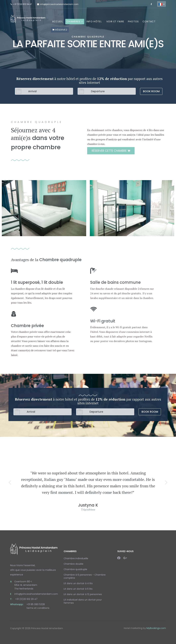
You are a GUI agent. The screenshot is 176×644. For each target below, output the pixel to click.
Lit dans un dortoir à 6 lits (78, 589)
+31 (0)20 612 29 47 (23, 4)
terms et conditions (38, 608)
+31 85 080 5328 (36, 604)
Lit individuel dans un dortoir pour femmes (83, 601)
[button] (10, 482)
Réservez (60, 30)
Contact (149, 21)
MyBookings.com (156, 628)
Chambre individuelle (76, 558)
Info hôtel (94, 21)
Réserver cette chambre (112, 151)
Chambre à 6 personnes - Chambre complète (85, 576)
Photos (133, 21)
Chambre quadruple (75, 569)
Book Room (151, 91)
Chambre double (73, 564)
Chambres (73, 21)
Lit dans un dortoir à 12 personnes (83, 594)
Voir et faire (115, 21)
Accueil (58, 21)
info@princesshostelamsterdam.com (59, 4)
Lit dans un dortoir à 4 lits (78, 583)
